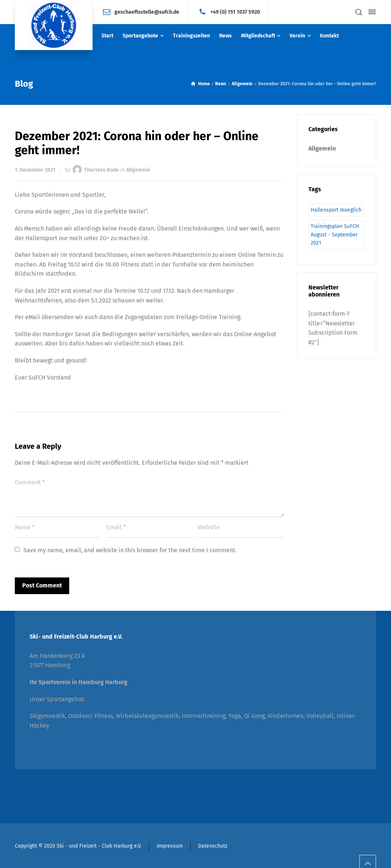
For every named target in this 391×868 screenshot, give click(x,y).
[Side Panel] (371, 12)
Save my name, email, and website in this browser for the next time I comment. (130, 550)
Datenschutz (213, 846)
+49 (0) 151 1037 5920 (235, 12)
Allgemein (138, 170)
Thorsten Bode (101, 170)
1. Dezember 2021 (35, 170)
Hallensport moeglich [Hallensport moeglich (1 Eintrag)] (336, 210)
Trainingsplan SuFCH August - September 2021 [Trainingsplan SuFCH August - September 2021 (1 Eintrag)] (335, 235)
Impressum (170, 846)
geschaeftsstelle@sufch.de (147, 12)
